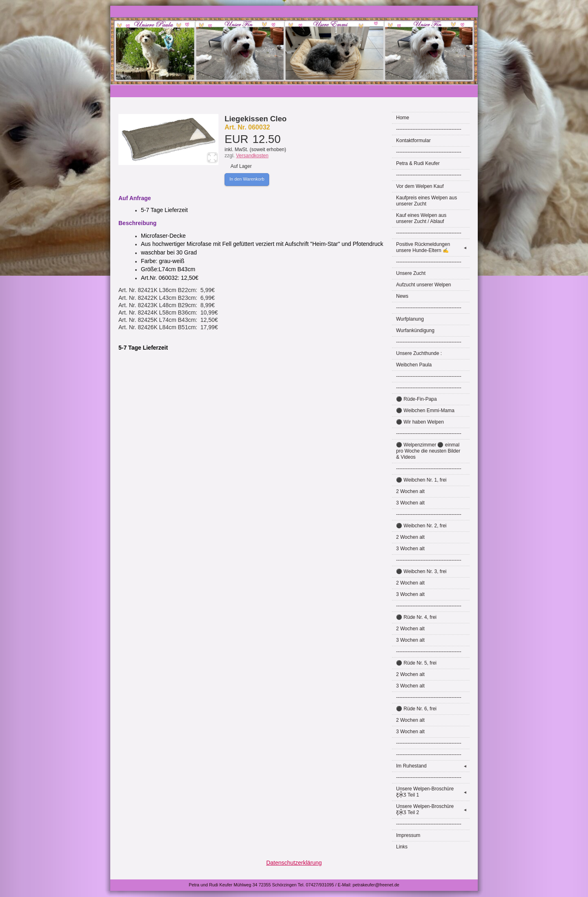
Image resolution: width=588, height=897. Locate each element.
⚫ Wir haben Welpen (420, 422)
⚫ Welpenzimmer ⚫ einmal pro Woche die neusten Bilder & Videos (428, 451)
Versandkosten (252, 156)
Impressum (408, 835)
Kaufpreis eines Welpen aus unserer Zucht (427, 201)
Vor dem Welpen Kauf (420, 186)
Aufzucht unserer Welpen (424, 285)
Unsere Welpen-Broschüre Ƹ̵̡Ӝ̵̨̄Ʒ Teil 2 (433, 809)
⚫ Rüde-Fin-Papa (416, 399)
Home (403, 118)
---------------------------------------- (429, 129)
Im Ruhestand (433, 766)
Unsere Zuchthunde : (419, 353)
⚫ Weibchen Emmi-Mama (425, 411)
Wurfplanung (410, 319)
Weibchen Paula (414, 365)
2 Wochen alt (410, 491)
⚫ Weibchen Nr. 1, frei (421, 480)
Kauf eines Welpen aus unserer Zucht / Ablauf (421, 218)
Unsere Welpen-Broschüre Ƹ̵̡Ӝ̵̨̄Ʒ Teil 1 (433, 792)
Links (402, 847)
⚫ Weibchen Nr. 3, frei (421, 571)
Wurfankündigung (415, 330)
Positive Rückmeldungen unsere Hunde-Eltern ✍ (433, 247)
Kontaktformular (413, 141)
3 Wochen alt (410, 503)
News (402, 296)
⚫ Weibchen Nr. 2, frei (421, 526)
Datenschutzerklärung (294, 863)
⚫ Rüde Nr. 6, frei (416, 709)
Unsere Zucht (411, 273)
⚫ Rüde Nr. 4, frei (416, 617)
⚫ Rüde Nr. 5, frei (416, 663)
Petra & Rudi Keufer (418, 163)
